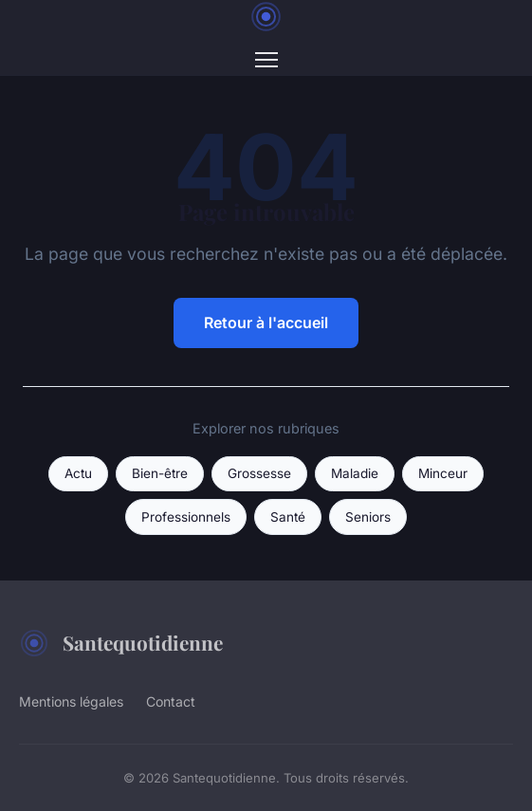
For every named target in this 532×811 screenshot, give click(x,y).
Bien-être (160, 473)
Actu (78, 473)
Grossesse (259, 473)
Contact (171, 701)
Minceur (443, 473)
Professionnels (186, 517)
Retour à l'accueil (266, 323)
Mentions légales (71, 701)
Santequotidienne (121, 643)
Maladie (355, 473)
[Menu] (266, 60)
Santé (288, 517)
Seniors (368, 517)
